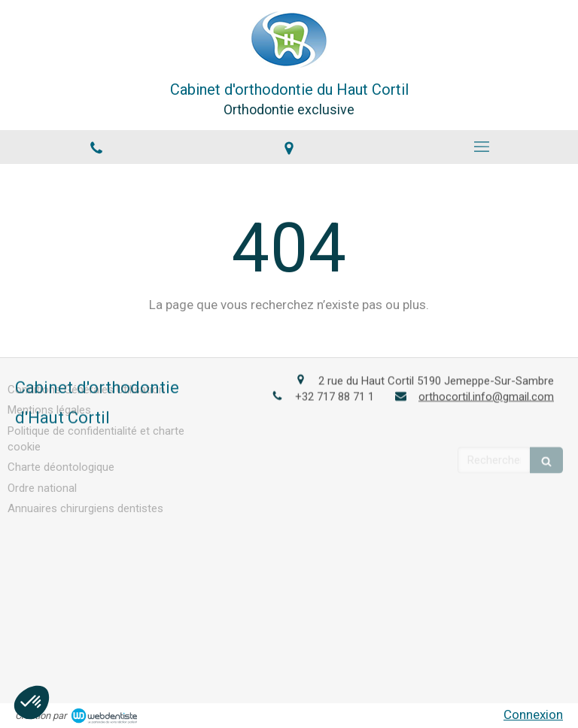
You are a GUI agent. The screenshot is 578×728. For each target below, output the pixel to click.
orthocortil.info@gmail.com (486, 395)
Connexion (533, 714)
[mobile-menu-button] (482, 147)
